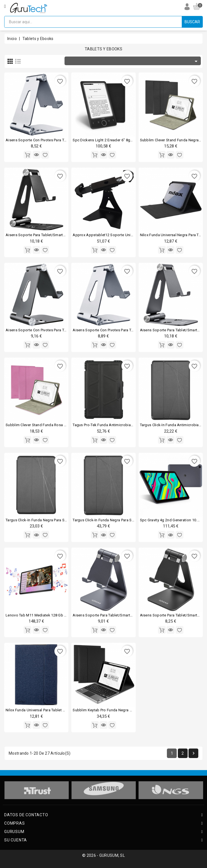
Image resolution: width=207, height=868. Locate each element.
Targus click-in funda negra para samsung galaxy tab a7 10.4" (126, 520)
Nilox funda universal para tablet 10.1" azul (43, 710)
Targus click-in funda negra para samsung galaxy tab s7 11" (57, 520)
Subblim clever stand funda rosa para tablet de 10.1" (52, 425)
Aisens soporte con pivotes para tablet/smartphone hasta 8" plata (62, 140)
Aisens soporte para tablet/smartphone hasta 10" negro (54, 235)
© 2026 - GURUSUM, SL (104, 855)
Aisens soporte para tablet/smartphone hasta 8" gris (118, 615)
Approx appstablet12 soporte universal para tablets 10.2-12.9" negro (132, 235)
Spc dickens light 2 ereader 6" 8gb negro (108, 140)
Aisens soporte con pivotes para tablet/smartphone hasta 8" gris (62, 330)
